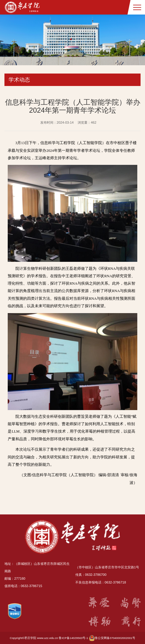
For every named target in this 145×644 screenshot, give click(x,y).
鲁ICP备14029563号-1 (73, 638)
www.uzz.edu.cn (48, 638)
